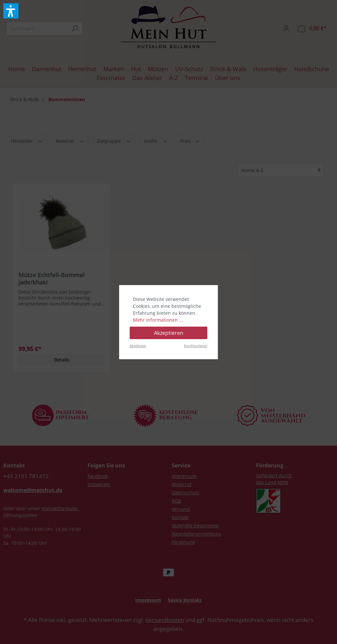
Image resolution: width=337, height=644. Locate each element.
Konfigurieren (196, 346)
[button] (11, 11)
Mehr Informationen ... (158, 320)
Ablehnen (138, 346)
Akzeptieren (169, 333)
